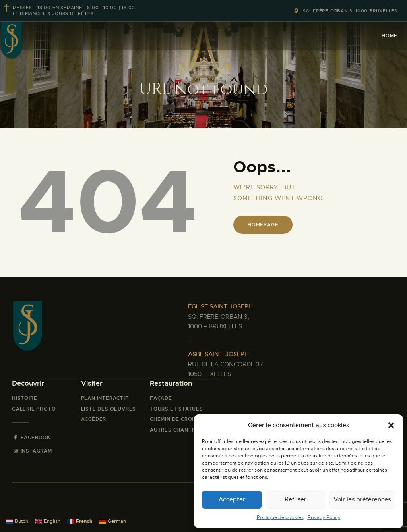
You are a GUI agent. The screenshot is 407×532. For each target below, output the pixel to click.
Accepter (232, 499)
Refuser (296, 499)
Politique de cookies (280, 517)
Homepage (263, 225)
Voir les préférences (362, 499)
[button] (391, 425)
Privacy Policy (324, 517)
